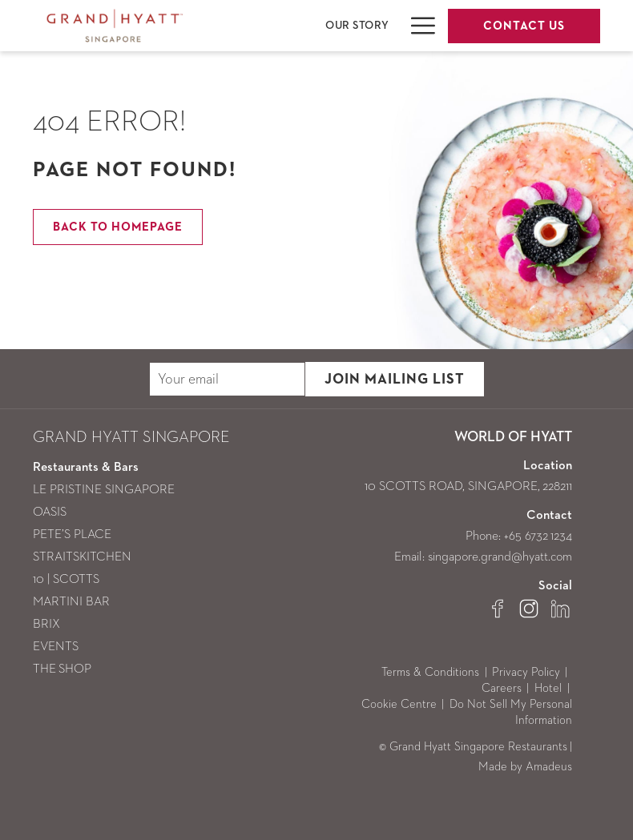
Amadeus (549, 767)
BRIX (46, 625)
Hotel (548, 688)
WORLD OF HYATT (513, 437)
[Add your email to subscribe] (227, 379)
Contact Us (524, 26)
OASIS (50, 512)
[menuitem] (357, 26)
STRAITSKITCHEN (82, 557)
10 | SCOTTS (66, 580)
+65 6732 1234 (538, 537)
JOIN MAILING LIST (395, 380)
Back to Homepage (118, 227)
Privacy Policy (526, 672)
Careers (502, 688)
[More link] (417, 26)
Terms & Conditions (430, 672)
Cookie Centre (399, 704)
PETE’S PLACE (72, 535)
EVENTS (56, 647)
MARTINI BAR (71, 602)
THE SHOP (62, 669)
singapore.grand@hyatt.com (500, 557)
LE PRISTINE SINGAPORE (104, 490)
